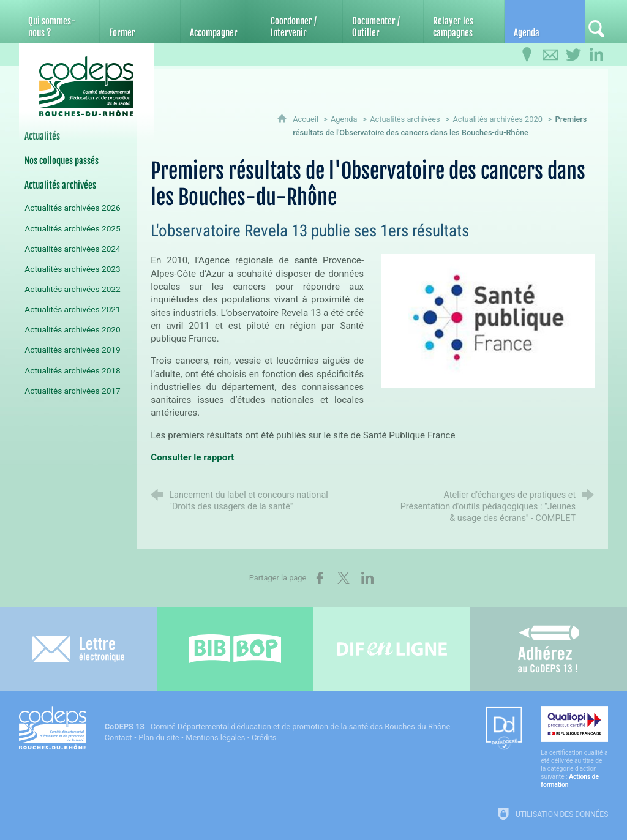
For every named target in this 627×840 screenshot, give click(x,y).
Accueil (306, 119)
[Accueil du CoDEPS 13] (86, 87)
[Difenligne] (392, 649)
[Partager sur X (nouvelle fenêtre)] (344, 578)
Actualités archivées (405, 119)
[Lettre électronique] (78, 649)
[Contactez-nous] (550, 55)
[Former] (140, 21)
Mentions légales (215, 737)
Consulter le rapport (192, 457)
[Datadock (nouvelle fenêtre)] (504, 729)
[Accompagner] (221, 21)
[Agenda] (545, 21)
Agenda (344, 119)
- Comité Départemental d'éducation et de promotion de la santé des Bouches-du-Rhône (277, 726)
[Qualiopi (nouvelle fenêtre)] (574, 747)
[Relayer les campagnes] (464, 21)
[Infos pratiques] (527, 55)
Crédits (264, 737)
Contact (118, 737)
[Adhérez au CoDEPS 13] (549, 649)
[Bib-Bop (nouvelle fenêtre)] (235, 649)
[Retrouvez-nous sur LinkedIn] (596, 55)
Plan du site (159, 737)
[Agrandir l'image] (488, 320)
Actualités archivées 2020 (497, 119)
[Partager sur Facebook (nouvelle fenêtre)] (320, 578)
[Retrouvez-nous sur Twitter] (573, 55)
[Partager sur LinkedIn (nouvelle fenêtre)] (367, 578)
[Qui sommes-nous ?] (59, 21)
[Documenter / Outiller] (383, 21)
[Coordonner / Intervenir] (302, 21)
